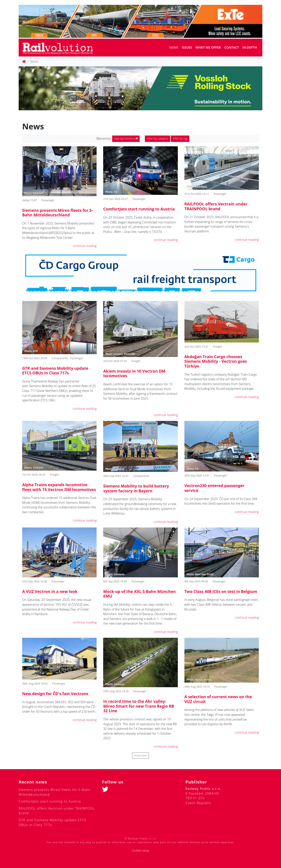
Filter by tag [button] (180, 139)
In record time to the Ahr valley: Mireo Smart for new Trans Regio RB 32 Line (139, 706)
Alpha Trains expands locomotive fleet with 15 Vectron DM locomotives (59, 487)
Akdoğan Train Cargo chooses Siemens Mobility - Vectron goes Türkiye (216, 361)
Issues (187, 47)
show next (140, 755)
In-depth (250, 47)
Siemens (126, 139)
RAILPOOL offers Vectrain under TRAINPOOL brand (216, 206)
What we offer (208, 47)
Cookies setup (140, 851)
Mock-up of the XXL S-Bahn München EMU (139, 594)
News (174, 47)
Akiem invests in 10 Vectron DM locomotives (134, 373)
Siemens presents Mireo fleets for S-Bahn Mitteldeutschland (58, 213)
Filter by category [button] (157, 139)
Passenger (48, 200)
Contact (232, 47)
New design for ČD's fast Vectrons (55, 694)
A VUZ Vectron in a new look (50, 591)
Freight (136, 361)
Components (60, 358)
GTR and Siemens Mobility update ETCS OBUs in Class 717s (55, 371)
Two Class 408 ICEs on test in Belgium (221, 591)
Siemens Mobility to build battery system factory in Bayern (136, 488)
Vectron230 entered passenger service (214, 488)
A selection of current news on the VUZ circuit (218, 699)
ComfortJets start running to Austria (139, 209)
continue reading (85, 246)
